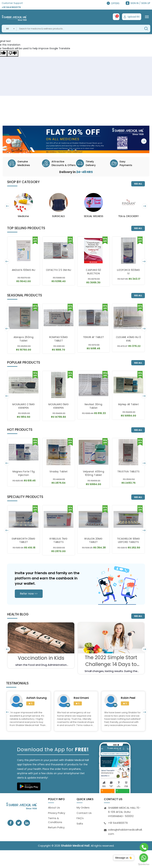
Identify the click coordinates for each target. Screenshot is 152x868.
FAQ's (80, 818)
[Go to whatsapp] (144, 858)
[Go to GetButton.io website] (144, 864)
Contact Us (84, 813)
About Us (54, 808)
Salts (80, 824)
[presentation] (9, 141)
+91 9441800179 (11, 7)
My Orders (83, 808)
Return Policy (56, 827)
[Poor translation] (13, 53)
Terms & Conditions (55, 820)
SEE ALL (138, 184)
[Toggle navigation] (147, 17)
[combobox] (9, 29)
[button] (69, 150)
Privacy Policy (57, 813)
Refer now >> (29, 594)
